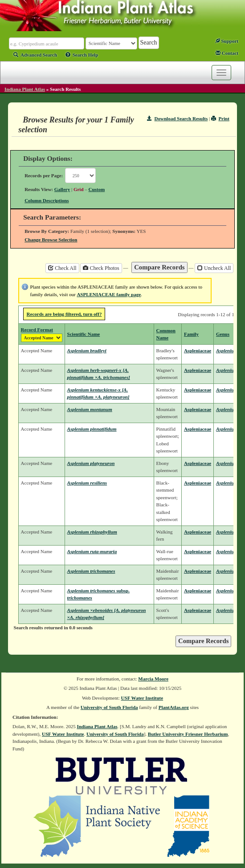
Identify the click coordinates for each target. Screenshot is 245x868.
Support (227, 41)
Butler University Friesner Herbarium (188, 734)
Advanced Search (35, 55)
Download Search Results (177, 118)
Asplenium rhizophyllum (92, 532)
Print (220, 118)
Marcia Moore (153, 679)
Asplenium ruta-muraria (92, 551)
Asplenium (227, 350)
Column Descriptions (47, 200)
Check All (62, 268)
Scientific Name (84, 334)
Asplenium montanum (90, 409)
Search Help (82, 55)
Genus (223, 334)
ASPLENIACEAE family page (109, 294)
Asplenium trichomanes (91, 571)
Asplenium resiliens (87, 483)
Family (191, 334)
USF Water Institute (142, 698)
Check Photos (101, 268)
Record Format (37, 330)
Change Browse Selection (51, 240)
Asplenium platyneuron (91, 463)
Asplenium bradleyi (87, 350)
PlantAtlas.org (174, 707)
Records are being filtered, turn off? (64, 314)
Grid (79, 189)
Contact (227, 53)
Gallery (62, 189)
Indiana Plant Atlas (25, 89)
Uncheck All (214, 268)
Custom (97, 189)
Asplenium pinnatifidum (92, 429)
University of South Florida (109, 707)
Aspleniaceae (198, 350)
